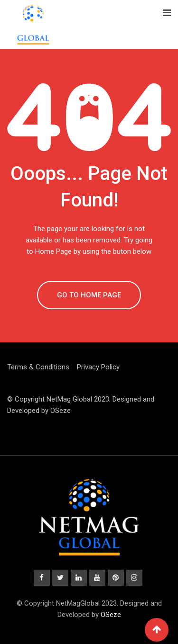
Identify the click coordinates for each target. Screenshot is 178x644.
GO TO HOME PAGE (89, 295)
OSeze (61, 411)
